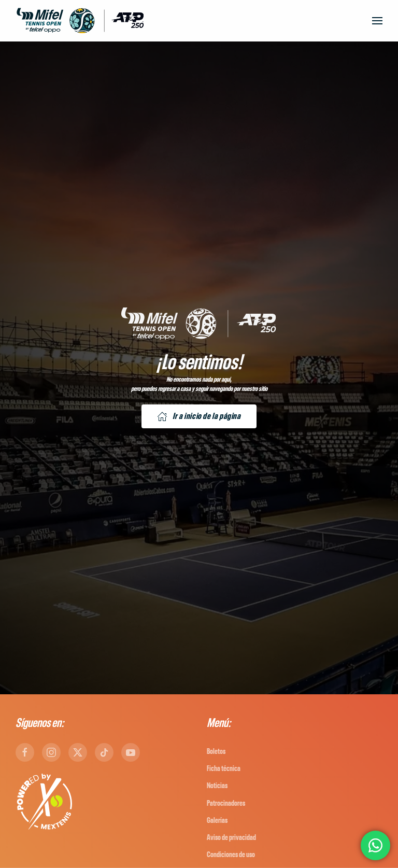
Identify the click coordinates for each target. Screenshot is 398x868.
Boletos (216, 752)
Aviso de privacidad (231, 838)
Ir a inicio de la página (199, 416)
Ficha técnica (224, 769)
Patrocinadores (226, 803)
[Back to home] (80, 21)
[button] (377, 21)
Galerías (217, 821)
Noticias (217, 786)
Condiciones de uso (231, 855)
